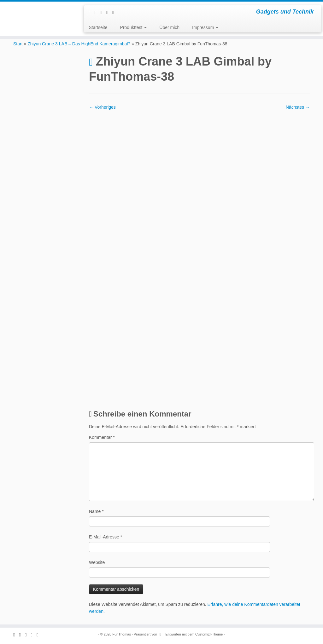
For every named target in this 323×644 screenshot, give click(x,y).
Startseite (98, 27)
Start (18, 44)
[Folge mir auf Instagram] (109, 12)
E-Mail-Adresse (106, 537)
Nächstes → (298, 107)
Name (96, 511)
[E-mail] (97, 12)
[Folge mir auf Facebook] (103, 12)
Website (97, 562)
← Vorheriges (102, 107)
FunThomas (122, 634)
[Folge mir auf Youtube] (115, 12)
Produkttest (134, 27)
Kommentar (102, 437)
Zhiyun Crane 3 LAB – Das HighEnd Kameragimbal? (79, 44)
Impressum (205, 27)
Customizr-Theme (209, 634)
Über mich (169, 27)
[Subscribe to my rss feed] (91, 12)
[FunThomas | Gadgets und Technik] (38, 9)
